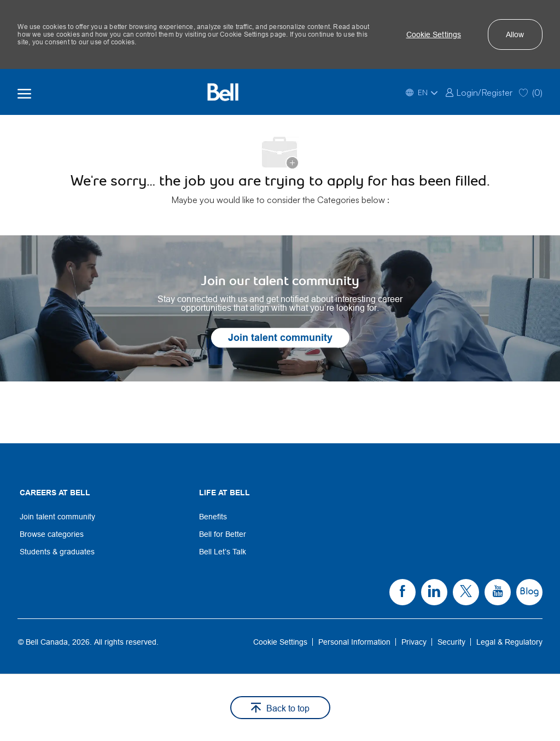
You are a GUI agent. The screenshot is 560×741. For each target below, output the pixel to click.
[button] (434, 34)
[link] (479, 92)
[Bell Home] (223, 92)
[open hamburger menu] (24, 92)
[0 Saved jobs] (531, 92)
